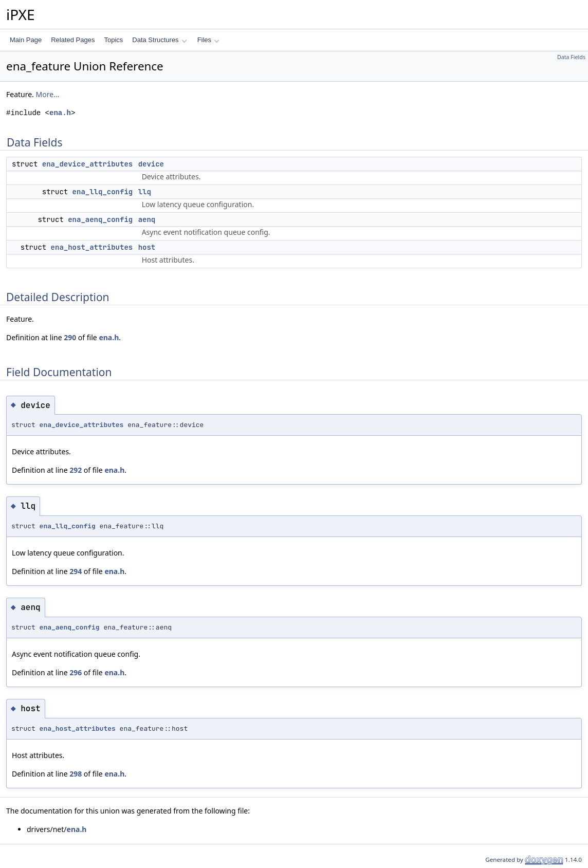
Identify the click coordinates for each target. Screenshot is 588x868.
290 (70, 337)
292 (76, 470)
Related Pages (73, 40)
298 (76, 774)
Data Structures (159, 40)
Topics (113, 40)
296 (76, 672)
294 (76, 571)
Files (208, 40)
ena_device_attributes (87, 164)
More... (48, 94)
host (147, 247)
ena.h (60, 113)
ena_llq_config (103, 192)
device (151, 164)
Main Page (26, 40)
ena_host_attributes (92, 247)
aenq (147, 219)
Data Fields (571, 57)
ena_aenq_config (100, 219)
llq (145, 192)
